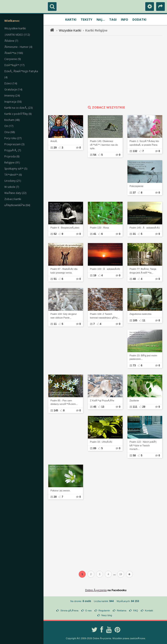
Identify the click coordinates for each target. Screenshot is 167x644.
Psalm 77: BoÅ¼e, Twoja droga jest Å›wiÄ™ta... (143, 271)
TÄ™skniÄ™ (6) (13, 175)
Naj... (101, 19)
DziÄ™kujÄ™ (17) (14, 65)
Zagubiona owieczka (140, 314)
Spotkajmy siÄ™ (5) (16, 169)
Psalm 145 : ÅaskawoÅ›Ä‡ (145, 228)
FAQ (135, 611)
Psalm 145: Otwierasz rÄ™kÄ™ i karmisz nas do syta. (104, 145)
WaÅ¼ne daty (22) (15, 193)
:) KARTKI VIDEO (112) (17, 35)
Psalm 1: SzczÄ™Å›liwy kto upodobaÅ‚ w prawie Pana (144, 143)
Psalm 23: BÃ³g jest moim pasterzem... (143, 357)
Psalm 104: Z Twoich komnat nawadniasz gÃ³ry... (105, 316)
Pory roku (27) (13, 138)
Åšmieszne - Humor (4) (18, 47)
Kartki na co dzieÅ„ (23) (18, 108)
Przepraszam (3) (14, 144)
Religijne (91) (12, 163)
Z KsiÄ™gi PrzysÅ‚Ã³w (102, 400)
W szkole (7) (12, 187)
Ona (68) (10, 132)
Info (124, 19)
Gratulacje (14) (13, 89)
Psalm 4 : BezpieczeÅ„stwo (65, 228)
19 (121, 574)
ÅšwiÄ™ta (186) (14, 53)
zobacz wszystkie (106, 107)
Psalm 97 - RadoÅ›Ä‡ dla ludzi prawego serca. (64, 271)
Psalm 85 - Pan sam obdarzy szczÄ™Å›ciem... (64, 402)
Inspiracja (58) (13, 102)
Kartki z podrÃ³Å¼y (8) (18, 114)
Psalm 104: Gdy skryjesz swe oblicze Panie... (64, 316)
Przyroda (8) (12, 156)
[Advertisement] (108, 70)
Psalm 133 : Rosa (99, 228)
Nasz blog (107, 615)
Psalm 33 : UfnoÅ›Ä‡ (101, 442)
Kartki (71, 19)
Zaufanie (134, 400)
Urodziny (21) (13, 181)
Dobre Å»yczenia (96, 590)
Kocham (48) (12, 120)
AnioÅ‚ (54, 141)
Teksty (86, 19)
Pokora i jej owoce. (60, 491)
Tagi (113, 19)
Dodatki (139, 19)
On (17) (9, 126)
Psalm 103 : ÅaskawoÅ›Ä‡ (105, 269)
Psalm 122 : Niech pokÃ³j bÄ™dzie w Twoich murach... (143, 445)
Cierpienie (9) (13, 59)
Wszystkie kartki (15, 28)
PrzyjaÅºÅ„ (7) (13, 150)
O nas (88, 611)
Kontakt (149, 611)
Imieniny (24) (12, 96)
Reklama (121, 611)
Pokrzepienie (137, 186)
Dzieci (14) (11, 83)
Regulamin (104, 611)
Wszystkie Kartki (70, 30)
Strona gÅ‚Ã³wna (69, 611)
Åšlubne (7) (11, 41)
